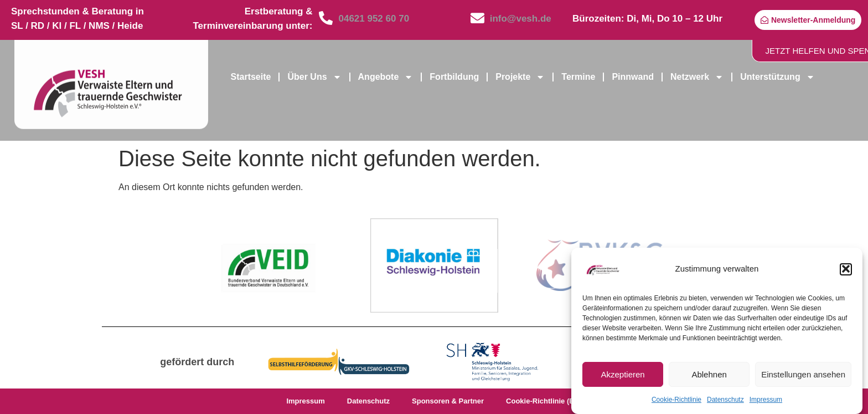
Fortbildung (454, 77)
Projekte (520, 77)
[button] (846, 273)
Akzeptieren (622, 378)
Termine (578, 77)
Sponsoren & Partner (448, 401)
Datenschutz (725, 404)
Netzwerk (697, 77)
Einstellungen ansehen (803, 378)
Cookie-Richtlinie (676, 404)
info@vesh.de (521, 19)
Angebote (386, 77)
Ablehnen (709, 378)
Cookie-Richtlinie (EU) (544, 401)
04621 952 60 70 (374, 19)
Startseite (251, 77)
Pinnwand (633, 77)
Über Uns (314, 77)
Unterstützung (777, 77)
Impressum (766, 404)
